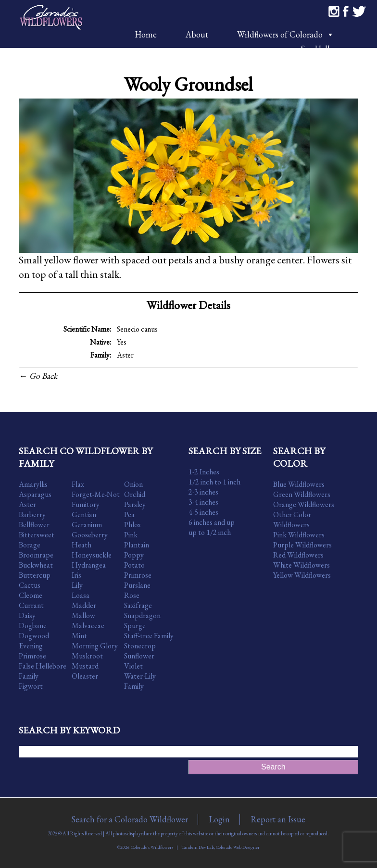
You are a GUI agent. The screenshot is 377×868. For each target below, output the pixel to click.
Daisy (27, 615)
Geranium (87, 525)
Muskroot (87, 656)
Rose (132, 595)
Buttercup (35, 575)
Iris (76, 575)
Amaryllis (33, 484)
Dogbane (33, 626)
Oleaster (85, 676)
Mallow (83, 615)
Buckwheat (36, 565)
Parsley (135, 504)
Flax (78, 484)
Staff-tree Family (149, 636)
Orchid (135, 494)
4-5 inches (203, 512)
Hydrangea (89, 565)
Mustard (85, 666)
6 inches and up (212, 522)
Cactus (30, 585)
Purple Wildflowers (302, 545)
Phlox (132, 525)
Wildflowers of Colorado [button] (286, 34)
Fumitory (86, 504)
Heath (82, 545)
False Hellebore (43, 666)
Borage (30, 545)
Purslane (137, 585)
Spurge (135, 626)
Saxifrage (138, 605)
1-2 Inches (204, 472)
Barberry (32, 515)
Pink (131, 535)
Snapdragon (142, 615)
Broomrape (36, 555)
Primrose (138, 575)
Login (219, 819)
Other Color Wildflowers (292, 520)
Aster (125, 355)
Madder (84, 605)
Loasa (81, 595)
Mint (79, 636)
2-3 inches (203, 492)
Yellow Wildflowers (302, 575)
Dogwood (34, 636)
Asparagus (35, 494)
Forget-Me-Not (96, 494)
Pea (129, 515)
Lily (77, 585)
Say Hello (317, 49)
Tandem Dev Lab (198, 847)
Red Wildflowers (298, 555)
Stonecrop (140, 646)
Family (29, 676)
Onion (133, 484)
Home (146, 34)
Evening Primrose (32, 651)
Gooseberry (90, 535)
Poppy (134, 555)
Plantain (137, 545)
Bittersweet (37, 535)
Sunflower (139, 656)
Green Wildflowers (302, 494)
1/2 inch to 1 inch (214, 482)
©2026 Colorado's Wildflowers (145, 847)
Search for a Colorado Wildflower (130, 819)
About (197, 34)
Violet (133, 666)
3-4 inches (203, 502)
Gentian (84, 515)
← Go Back (38, 376)
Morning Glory (95, 646)
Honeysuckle (92, 555)
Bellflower (34, 525)
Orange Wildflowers (304, 504)
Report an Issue (278, 819)
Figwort (31, 686)
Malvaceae (88, 626)
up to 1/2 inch (210, 532)
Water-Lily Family (140, 681)
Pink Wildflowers (299, 535)
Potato (134, 565)
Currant (31, 605)
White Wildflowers (302, 565)
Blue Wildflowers (299, 484)
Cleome (31, 595)
